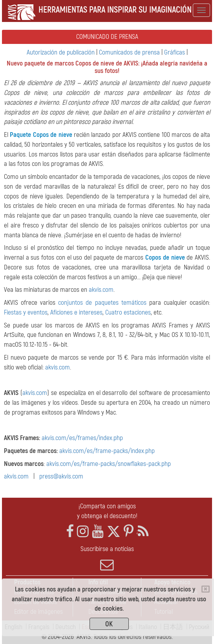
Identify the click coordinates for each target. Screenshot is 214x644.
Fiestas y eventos (26, 312)
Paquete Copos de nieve (41, 135)
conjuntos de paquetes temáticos (102, 303)
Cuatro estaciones (128, 312)
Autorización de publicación (61, 52)
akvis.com (101, 290)
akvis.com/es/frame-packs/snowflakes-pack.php (109, 464)
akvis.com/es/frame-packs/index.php (107, 451)
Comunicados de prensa (129, 52)
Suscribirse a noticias (107, 558)
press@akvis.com (61, 476)
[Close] (206, 589)
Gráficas (175, 52)
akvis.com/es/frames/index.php (82, 438)
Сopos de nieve (165, 257)
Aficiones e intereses (76, 312)
